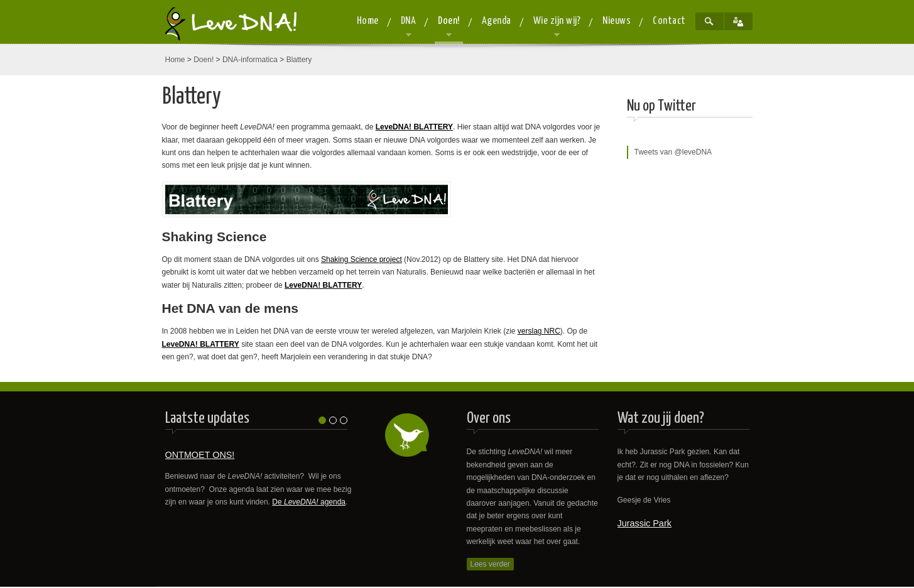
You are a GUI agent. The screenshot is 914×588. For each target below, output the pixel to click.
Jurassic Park (645, 523)
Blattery (299, 60)
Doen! (204, 60)
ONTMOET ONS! (200, 455)
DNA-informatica (250, 60)
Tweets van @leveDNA (673, 152)
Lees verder (490, 564)
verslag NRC (539, 331)
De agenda (309, 502)
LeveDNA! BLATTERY (414, 127)
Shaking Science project (362, 259)
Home (175, 60)
